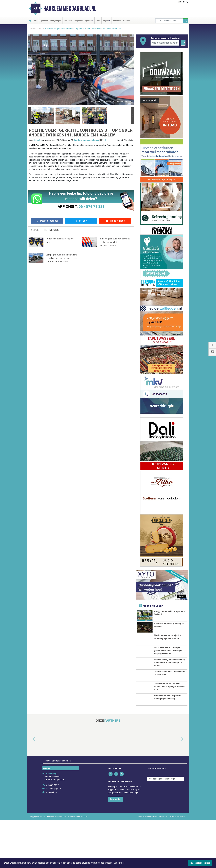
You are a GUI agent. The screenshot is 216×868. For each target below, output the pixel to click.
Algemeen (44, 21)
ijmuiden (86, 140)
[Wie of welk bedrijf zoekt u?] (165, 43)
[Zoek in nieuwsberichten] (169, 21)
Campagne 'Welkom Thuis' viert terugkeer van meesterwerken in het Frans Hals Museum (61, 258)
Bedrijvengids (56, 21)
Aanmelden (116, 847)
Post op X (81, 221)
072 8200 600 (52, 833)
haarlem (78, 140)
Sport (98, 21)
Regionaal (78, 21)
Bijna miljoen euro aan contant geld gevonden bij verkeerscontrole (115, 242)
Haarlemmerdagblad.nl (70, 8)
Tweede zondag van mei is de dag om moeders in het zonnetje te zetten (169, 685)
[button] (30, 116)
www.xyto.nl (52, 840)
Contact (126, 21)
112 (36, 21)
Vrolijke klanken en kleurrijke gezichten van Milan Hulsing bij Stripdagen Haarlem (168, 662)
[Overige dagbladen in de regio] (166, 827)
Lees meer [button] (119, 863)
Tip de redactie (115, 221)
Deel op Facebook (47, 221)
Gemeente (68, 21)
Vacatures (117, 21)
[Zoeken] (186, 21)
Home (33, 29)
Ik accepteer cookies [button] (200, 863)
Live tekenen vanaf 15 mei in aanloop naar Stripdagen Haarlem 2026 (169, 722)
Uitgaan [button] (106, 21)
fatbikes (95, 140)
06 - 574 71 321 (92, 207)
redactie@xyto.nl (54, 837)
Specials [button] (89, 21)
